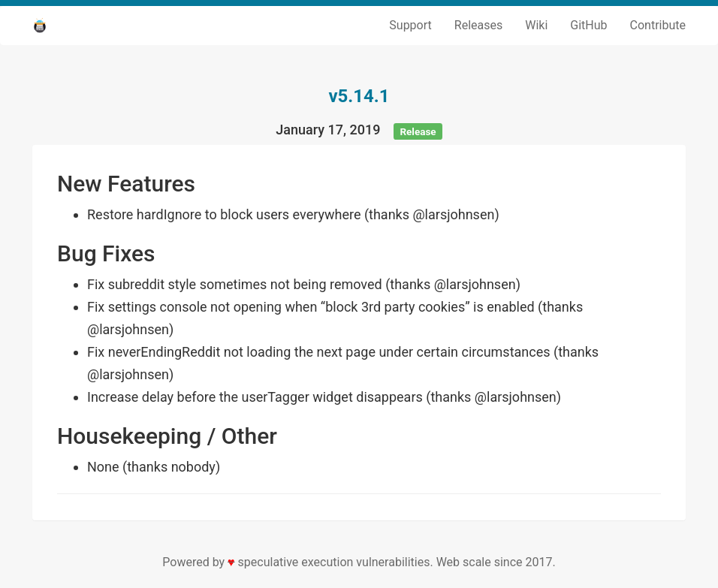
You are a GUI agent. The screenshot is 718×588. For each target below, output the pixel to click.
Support (410, 25)
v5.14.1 (359, 96)
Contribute (658, 25)
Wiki (536, 25)
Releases (478, 25)
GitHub (588, 25)
